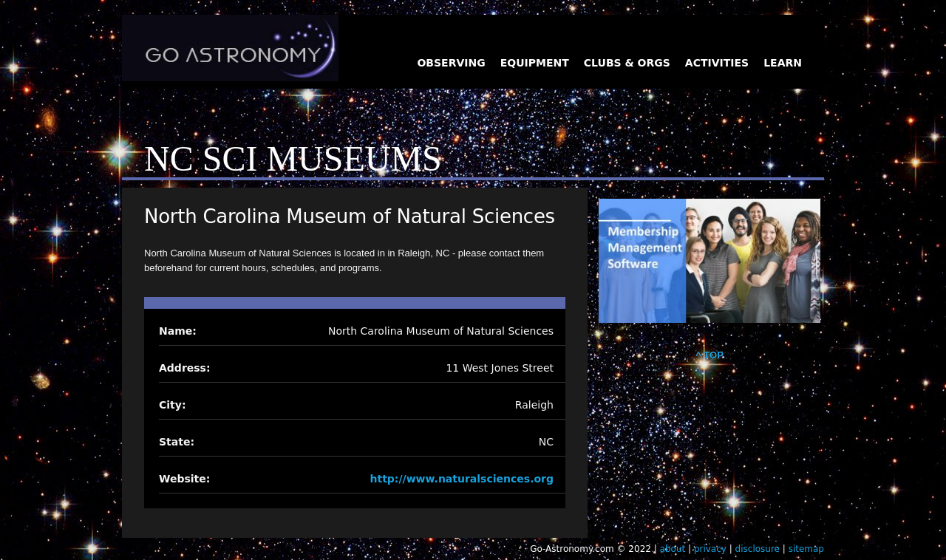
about (673, 549)
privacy (710, 549)
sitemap (806, 549)
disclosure (758, 549)
